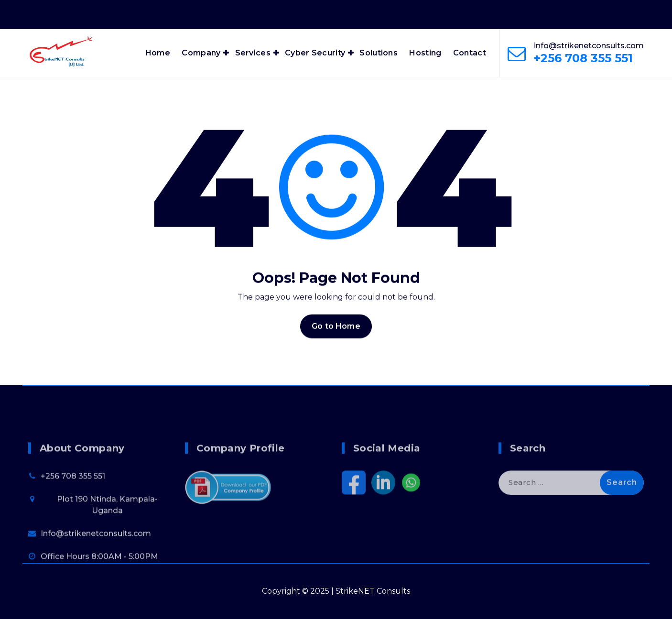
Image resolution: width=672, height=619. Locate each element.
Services (253, 53)
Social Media (387, 483)
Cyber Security (315, 53)
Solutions (379, 53)
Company (201, 53)
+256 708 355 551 (583, 58)
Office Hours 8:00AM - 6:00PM (523, 13)
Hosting (425, 53)
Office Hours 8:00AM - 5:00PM (99, 591)
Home (158, 53)
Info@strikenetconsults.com (96, 568)
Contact (470, 53)
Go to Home (336, 335)
